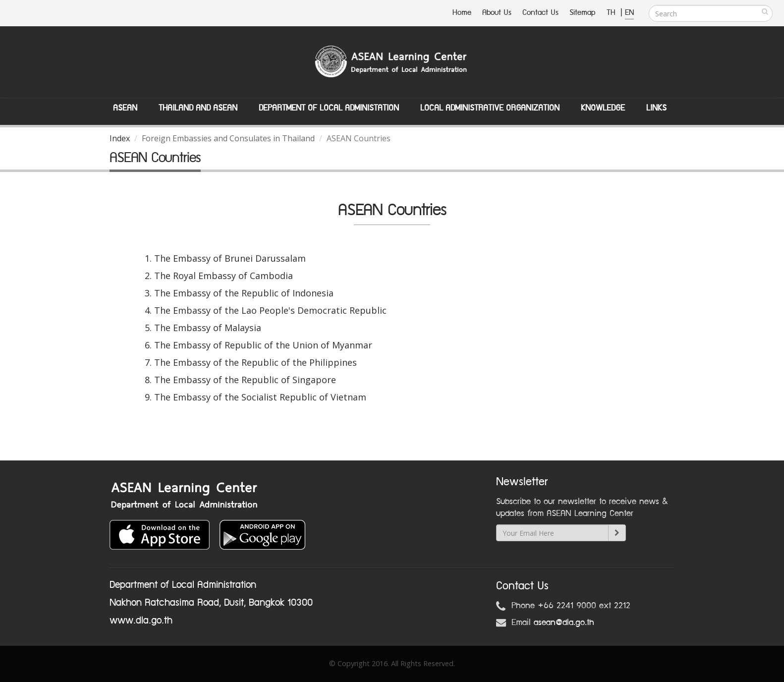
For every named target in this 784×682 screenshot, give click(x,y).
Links (656, 108)
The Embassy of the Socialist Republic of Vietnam (260, 397)
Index (120, 138)
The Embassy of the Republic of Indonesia (244, 293)
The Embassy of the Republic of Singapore (245, 380)
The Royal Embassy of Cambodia (224, 276)
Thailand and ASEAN (198, 108)
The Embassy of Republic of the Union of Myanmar (263, 345)
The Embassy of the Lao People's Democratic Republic (270, 310)
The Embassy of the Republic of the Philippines (255, 362)
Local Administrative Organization (490, 108)
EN (629, 13)
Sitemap (583, 13)
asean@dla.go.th (564, 623)
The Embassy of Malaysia (208, 328)
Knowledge (603, 108)
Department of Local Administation (329, 108)
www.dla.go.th (141, 621)
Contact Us (540, 13)
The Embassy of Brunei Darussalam (230, 258)
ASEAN (125, 108)
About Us (497, 13)
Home (462, 13)
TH (612, 13)
